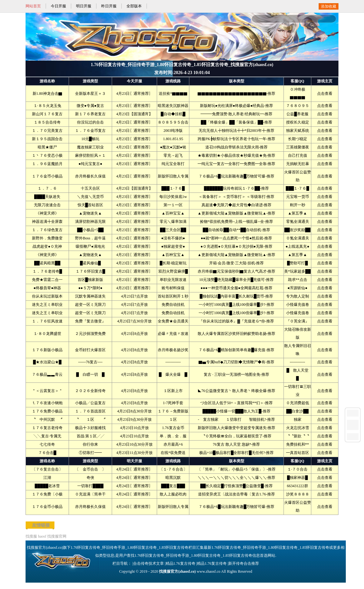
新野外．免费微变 (47, 238)
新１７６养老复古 (90, 114)
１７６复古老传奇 (47, 428)
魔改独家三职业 (90, 147)
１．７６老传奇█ (47, 271)
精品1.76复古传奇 (181, 563)
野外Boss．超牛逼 (90, 238)
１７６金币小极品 (47, 176)
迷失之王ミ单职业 (47, 305)
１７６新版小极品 (47, 350)
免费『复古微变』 (90, 321)
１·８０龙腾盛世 (47, 334)
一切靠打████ (90, 486)
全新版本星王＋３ (90, 94)
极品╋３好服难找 (90, 428)
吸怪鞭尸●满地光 (90, 246)
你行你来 (90, 444)
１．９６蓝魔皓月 (47, 164)
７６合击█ (47, 453)
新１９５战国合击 (47, 139)
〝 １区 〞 (90, 419)
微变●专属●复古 (91, 106)
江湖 (47, 478)
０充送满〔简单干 (90, 494)
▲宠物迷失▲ (90, 213)
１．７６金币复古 (90, 131)
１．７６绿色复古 (47, 230)
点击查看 (325, 94)
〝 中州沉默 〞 (47, 419)
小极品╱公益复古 (90, 403)
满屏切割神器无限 (90, 222)
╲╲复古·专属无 (47, 436)
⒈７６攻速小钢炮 (47, 403)
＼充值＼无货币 (90, 197)
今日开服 (58, 6)
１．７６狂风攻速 (47, 321)
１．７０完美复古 (47, 131)
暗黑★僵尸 (47, 147)
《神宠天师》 (47, 213)
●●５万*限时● (90, 288)
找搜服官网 (57, 536)
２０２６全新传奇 (90, 391)
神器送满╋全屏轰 (47, 222)
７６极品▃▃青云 (47, 374)
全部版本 (134, 6)
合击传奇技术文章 (148, 563)
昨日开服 (109, 6)
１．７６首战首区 (90, 411)
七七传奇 (47, 444)
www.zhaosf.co (209, 571)
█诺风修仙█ (90, 263)
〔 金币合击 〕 (90, 469)
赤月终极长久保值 (90, 176)
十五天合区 (90, 188)
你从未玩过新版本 (47, 296)
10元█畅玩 (91, 139)
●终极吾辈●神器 (47, 288)
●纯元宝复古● (91, 164)
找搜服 (31, 536)
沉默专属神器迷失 (90, 296)
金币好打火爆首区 (90, 350)
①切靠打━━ (90, 453)
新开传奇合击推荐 (244, 563)
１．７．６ (47, 188)
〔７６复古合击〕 (47, 469)
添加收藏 (329, 6)
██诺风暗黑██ (47, 263)
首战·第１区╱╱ (91, 436)
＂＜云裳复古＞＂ (47, 391)
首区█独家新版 (91, 280)
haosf (42, 536)
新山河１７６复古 (47, 114)
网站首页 (33, 6)
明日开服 (84, 6)
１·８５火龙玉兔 (47, 106)
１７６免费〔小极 (47, 494)
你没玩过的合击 (90, 122)
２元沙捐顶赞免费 (90, 334)
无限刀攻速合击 (47, 205)
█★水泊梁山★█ (47, 362)
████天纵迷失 (47, 197)
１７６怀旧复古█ (91, 271)
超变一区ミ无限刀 (90, 305)
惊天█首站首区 (91, 205)
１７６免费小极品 (47, 411)
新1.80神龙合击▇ (47, 94)
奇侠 (90, 478)
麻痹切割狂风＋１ (90, 155)
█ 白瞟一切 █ (90, 374)
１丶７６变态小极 (47, 155)
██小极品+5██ (91, 230)
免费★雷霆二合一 (47, 280)
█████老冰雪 (47, 486)
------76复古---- (90, 362)
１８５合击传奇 (47, 122)
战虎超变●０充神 (47, 246)
